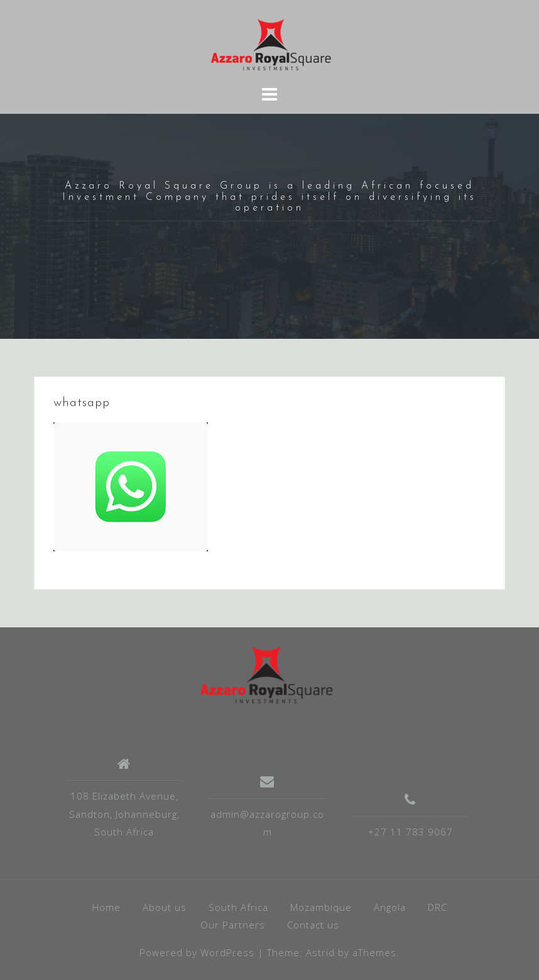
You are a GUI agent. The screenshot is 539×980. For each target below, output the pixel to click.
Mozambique (321, 907)
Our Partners (233, 925)
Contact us (313, 925)
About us (165, 907)
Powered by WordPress (197, 952)
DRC (438, 907)
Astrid (320, 952)
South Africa (238, 907)
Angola (390, 907)
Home (106, 907)
